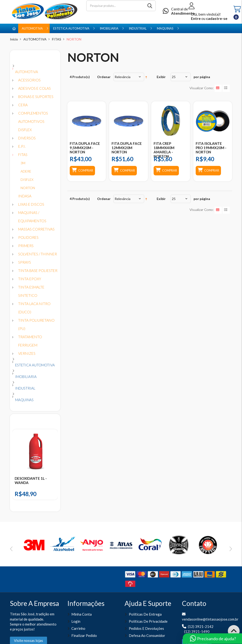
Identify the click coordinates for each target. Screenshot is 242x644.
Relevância (123, 77)
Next (231, 549)
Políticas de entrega (145, 614)
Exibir (161, 77)
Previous (11, 549)
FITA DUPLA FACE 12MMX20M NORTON (127, 148)
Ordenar (104, 77)
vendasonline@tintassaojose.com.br (210, 619)
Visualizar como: (202, 88)
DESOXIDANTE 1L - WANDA (31, 480)
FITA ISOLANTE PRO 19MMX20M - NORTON (211, 148)
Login (76, 621)
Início (14, 39)
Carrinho (78, 628)
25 (174, 77)
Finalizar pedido (84, 635)
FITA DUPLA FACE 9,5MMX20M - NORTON (85, 148)
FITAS (57, 39)
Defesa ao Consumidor (147, 635)
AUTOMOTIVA (35, 39)
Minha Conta (82, 614)
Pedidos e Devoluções (146, 628)
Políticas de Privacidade (148, 621)
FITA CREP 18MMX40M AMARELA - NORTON (164, 150)
